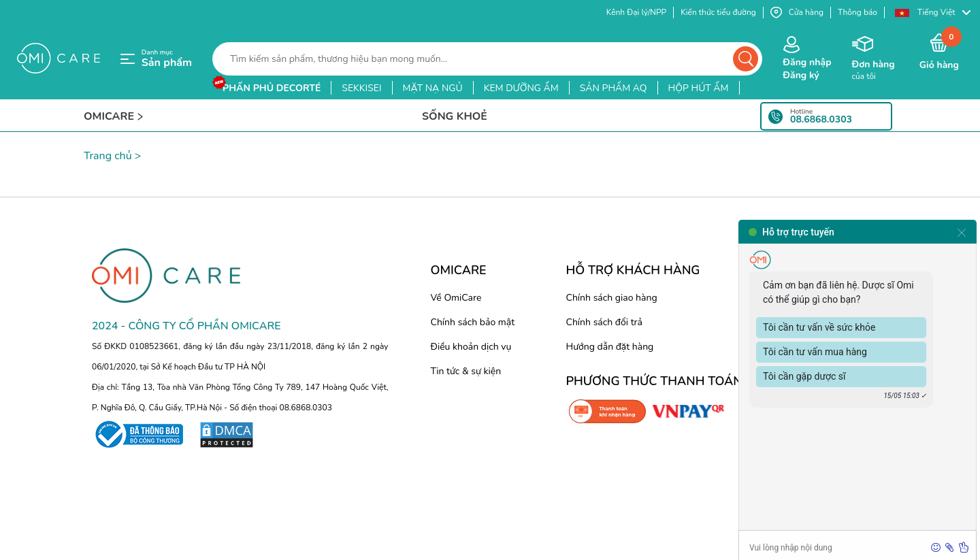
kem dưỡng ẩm (521, 88)
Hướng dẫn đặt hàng (610, 347)
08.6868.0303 (821, 120)
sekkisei (361, 88)
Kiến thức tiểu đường (718, 12)
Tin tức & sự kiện (466, 371)
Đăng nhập (807, 62)
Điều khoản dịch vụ (471, 347)
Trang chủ (108, 156)
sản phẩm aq (614, 88)
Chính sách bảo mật (473, 322)
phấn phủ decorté (272, 88)
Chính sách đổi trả (604, 322)
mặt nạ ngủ (433, 88)
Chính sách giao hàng (612, 298)
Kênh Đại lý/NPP (636, 12)
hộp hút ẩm (699, 88)
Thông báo (857, 12)
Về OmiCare (456, 298)
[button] (932, 13)
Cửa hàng (797, 13)
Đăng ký (801, 75)
